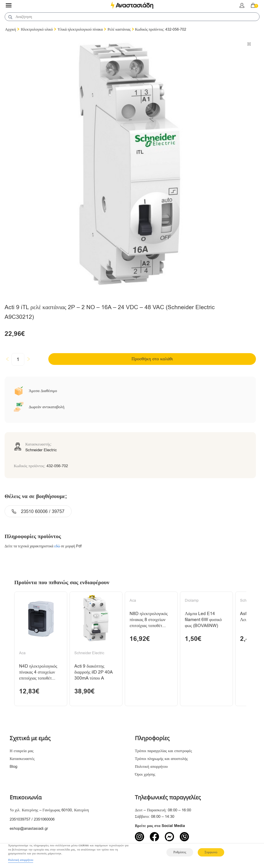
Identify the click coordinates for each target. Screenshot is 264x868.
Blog (13, 767)
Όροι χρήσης (145, 775)
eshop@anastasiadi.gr (29, 829)
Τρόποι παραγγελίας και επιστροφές (163, 752)
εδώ (57, 546)
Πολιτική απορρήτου (151, 767)
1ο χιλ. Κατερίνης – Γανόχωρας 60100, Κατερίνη (49, 811)
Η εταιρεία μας (22, 752)
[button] (249, 44)
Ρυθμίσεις (180, 852)
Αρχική (10, 29)
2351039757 (20, 820)
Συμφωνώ (211, 852)
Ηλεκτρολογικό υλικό (37, 29)
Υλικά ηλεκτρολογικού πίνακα (80, 29)
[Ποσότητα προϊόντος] (18, 359)
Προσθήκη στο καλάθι (152, 359)
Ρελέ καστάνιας (119, 29)
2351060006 (44, 820)
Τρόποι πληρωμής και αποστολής (161, 759)
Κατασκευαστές (22, 759)
